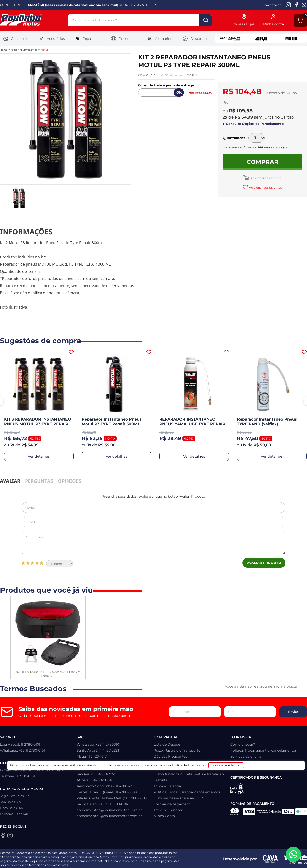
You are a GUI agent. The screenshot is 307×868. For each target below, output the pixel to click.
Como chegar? (243, 744)
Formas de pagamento (173, 804)
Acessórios (52, 39)
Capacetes (16, 39)
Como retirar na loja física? (176, 768)
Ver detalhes (39, 456)
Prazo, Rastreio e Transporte (177, 750)
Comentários (153, 543)
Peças (83, 39)
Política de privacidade (249, 768)
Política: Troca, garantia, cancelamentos (187, 792)
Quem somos (242, 762)
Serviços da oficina (246, 756)
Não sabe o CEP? (200, 93)
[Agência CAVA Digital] (270, 859)
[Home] (34, 20)
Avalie (192, 75)
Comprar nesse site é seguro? (178, 798)
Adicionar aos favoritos (265, 187)
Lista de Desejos (167, 744)
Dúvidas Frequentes (170, 756)
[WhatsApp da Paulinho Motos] (304, 5)
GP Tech (231, 39)
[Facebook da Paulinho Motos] (296, 5)
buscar (206, 20)
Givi (261, 39)
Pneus (120, 39)
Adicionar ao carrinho (266, 178)
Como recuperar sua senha (176, 762)
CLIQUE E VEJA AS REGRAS (139, 5)
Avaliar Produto (264, 563)
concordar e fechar (227, 859)
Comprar (262, 162)
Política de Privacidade (179, 861)
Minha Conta (164, 816)
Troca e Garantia (167, 786)
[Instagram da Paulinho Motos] (288, 5)
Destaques (195, 39)
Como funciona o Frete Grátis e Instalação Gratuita (189, 777)
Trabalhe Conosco (168, 810)
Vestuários (159, 39)
